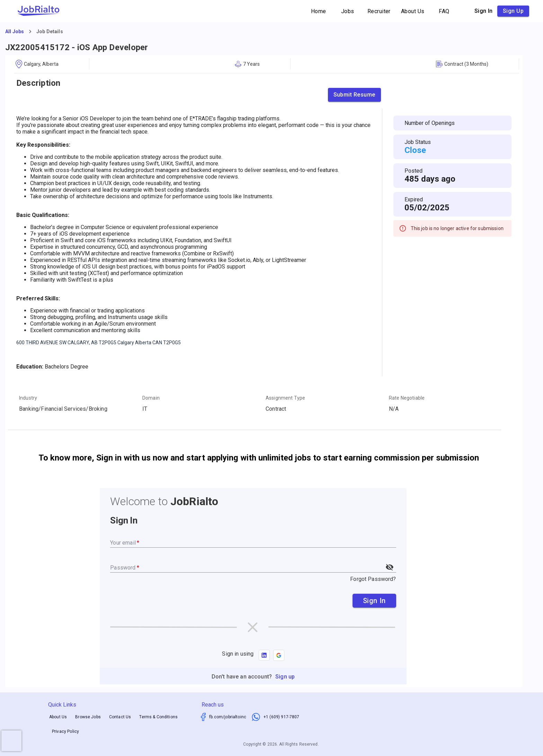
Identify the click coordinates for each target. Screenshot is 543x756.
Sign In (374, 601)
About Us (413, 11)
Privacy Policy (65, 732)
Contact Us (120, 717)
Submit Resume (354, 95)
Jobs (348, 11)
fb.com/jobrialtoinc (228, 717)
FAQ (444, 11)
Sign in (484, 11)
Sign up (513, 11)
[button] (279, 655)
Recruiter (379, 11)
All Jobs (15, 31)
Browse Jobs (88, 717)
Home (319, 11)
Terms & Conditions (158, 717)
